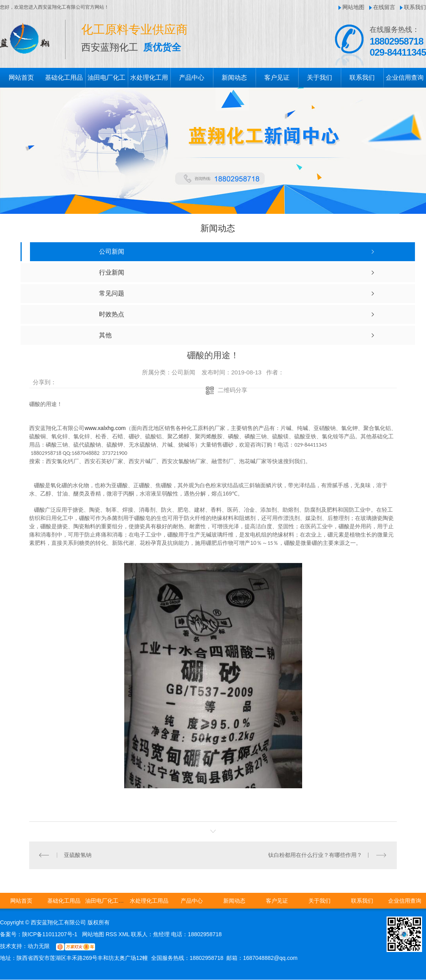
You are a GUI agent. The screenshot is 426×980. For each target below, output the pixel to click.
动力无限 (39, 946)
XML (125, 935)
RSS (112, 935)
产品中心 (192, 78)
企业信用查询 (405, 78)
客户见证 (277, 78)
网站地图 (353, 7)
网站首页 (21, 78)
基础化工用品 (64, 78)
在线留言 (384, 7)
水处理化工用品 (149, 901)
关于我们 (319, 78)
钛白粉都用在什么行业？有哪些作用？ (315, 855)
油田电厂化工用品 (107, 901)
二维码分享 (233, 390)
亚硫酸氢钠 (78, 855)
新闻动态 (234, 78)
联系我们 (415, 7)
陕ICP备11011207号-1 (50, 935)
